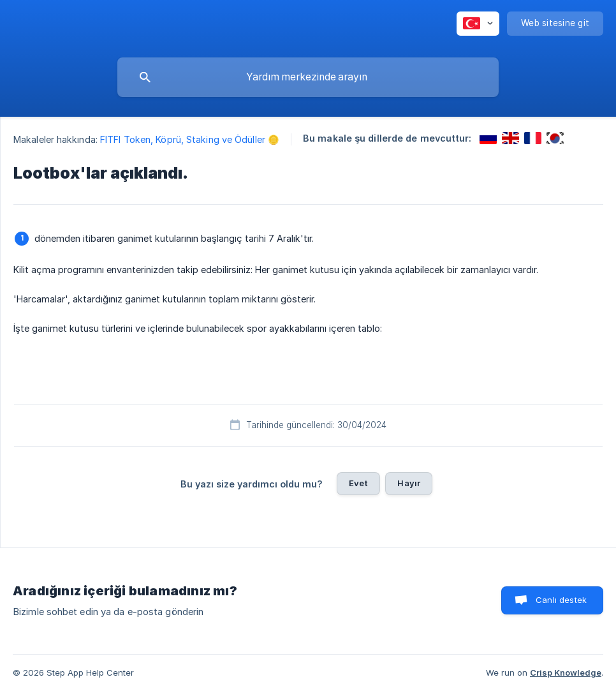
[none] (478, 24)
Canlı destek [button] (561, 600)
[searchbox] (308, 77)
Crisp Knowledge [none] (566, 672)
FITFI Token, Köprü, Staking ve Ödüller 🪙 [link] (190, 139)
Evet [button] (359, 483)
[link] (488, 138)
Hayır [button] (409, 483)
